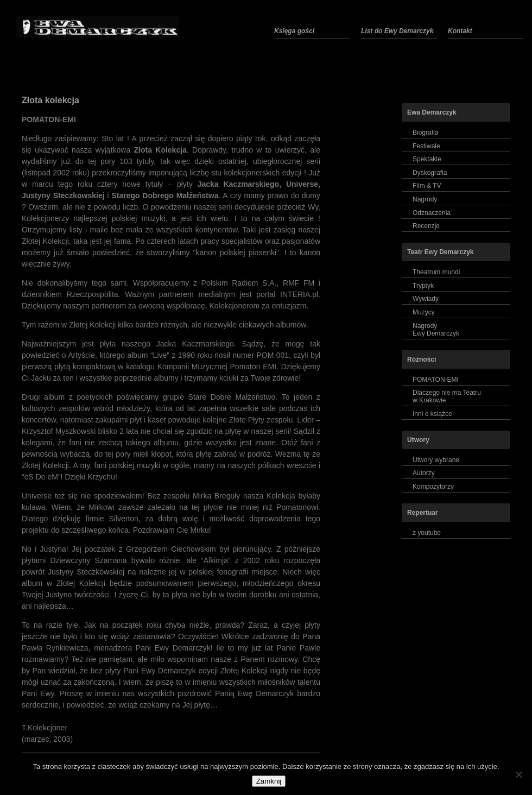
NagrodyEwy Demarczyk (436, 330)
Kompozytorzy (433, 487)
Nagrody (425, 199)
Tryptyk (423, 286)
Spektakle (427, 159)
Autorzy (424, 473)
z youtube (427, 533)
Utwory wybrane (436, 460)
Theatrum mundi (436, 272)
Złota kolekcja (50, 100)
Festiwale (426, 146)
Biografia (425, 132)
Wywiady (426, 299)
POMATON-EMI (436, 380)
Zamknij (269, 781)
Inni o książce (432, 414)
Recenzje (426, 226)
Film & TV (427, 186)
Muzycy (424, 312)
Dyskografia (430, 173)
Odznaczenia (432, 213)
